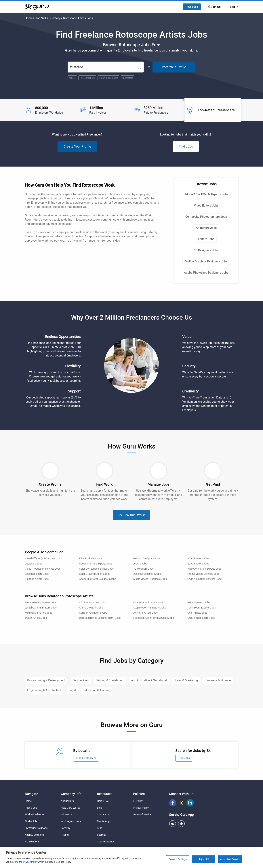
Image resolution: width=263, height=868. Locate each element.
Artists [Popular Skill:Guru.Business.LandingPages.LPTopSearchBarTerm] (72, 78)
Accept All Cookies (230, 859)
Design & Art (81, 680)
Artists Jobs (140, 564)
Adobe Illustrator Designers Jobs (98, 579)
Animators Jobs (206, 228)
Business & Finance (218, 680)
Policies (139, 794)
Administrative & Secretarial (149, 680)
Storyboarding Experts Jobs (41, 603)
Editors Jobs (206, 239)
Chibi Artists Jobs (197, 613)
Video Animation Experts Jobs (204, 569)
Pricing (65, 835)
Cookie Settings (106, 842)
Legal (72, 690)
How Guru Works (70, 808)
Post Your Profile (174, 67)
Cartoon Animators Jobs (93, 613)
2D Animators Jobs (198, 564)
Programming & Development (46, 680)
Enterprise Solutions (36, 828)
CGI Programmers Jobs (92, 603)
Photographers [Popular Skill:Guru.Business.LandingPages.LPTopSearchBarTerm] (87, 78)
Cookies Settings (178, 859)
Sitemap (102, 835)
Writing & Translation (110, 680)
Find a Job (31, 821)
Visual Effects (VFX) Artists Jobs (43, 559)
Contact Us (103, 814)
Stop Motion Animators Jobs (150, 608)
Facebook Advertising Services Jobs (154, 618)
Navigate (32, 794)
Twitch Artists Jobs (36, 618)
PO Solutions (32, 842)
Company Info (71, 794)
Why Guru (66, 814)
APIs (100, 828)
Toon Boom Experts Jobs (202, 608)
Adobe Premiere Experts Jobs (96, 564)
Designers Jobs (34, 564)
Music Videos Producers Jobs (150, 579)
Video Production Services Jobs (43, 569)
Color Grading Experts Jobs (95, 574)
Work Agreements (71, 821)
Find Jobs (186, 146)
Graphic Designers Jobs (147, 559)
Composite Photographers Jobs (206, 217)
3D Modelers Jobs (143, 569)
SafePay (66, 828)
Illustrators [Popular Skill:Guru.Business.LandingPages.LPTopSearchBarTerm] (128, 78)
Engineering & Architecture (44, 690)
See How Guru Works (131, 515)
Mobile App (103, 821)
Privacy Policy (141, 808)
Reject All (204, 859)
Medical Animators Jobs (39, 613)
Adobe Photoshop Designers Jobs (206, 273)
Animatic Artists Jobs (145, 613)
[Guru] (37, 7)
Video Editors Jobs (206, 206)
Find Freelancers (86, 758)
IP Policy (138, 801)
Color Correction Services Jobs (96, 569)
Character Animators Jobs (148, 603)
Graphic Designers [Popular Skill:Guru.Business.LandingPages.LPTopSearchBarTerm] (108, 78)
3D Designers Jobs (206, 250)
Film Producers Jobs (91, 559)
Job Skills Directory (48, 18)
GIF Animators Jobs (199, 603)
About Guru (67, 801)
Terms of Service (142, 814)
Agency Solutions (35, 835)
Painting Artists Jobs (37, 579)
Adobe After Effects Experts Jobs (206, 194)
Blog (100, 808)
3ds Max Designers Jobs (147, 574)
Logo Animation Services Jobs (204, 579)
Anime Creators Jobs (91, 608)
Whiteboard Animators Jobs (41, 608)
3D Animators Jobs (198, 559)
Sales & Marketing (186, 680)
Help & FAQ (103, 801)
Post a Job (192, 7)
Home (29, 18)
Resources (105, 794)
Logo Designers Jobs (37, 574)
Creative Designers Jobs (201, 618)
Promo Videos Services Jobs (203, 574)
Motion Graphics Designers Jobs (206, 261)
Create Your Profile (77, 146)
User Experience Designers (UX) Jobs (100, 618)
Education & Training (97, 690)
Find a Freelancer (35, 814)
